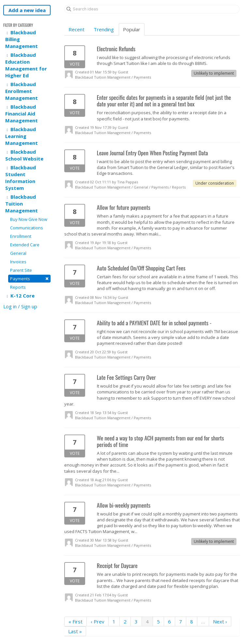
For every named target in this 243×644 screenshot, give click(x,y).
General (18, 253)
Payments (29, 278)
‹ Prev (98, 621)
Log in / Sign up (20, 306)
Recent (76, 29)
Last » (75, 631)
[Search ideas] (152, 9)
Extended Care (25, 245)
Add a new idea (27, 10)
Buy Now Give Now (29, 219)
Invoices (18, 262)
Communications (27, 228)
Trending (104, 29)
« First (76, 621)
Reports (18, 287)
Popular (132, 29)
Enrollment (21, 236)
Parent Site (21, 270)
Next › (220, 621)
